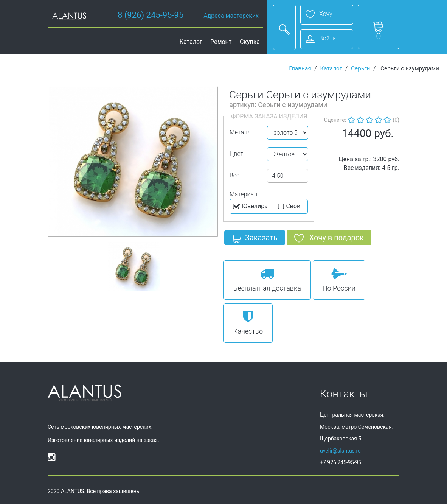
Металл (240, 132)
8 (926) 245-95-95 (151, 15)
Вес (234, 175)
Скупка (250, 42)
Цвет (236, 154)
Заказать (255, 239)
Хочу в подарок (329, 239)
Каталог (191, 42)
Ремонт (221, 42)
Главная (300, 68)
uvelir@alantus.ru (340, 451)
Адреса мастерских (231, 16)
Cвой (288, 207)
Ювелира (250, 207)
